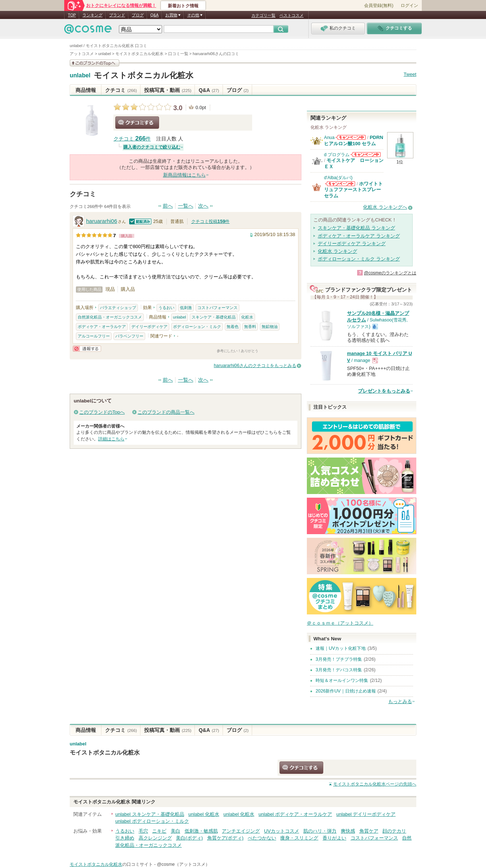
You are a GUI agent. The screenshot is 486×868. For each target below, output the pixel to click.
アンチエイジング (241, 831)
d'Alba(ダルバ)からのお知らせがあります (340, 184)
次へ (203, 206)
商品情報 (86, 90)
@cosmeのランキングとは (390, 273)
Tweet (410, 74)
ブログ (138, 15)
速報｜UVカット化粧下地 (341, 648)
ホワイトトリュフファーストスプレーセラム (353, 190)
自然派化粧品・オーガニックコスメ (110, 317)
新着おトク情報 (183, 6)
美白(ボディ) (189, 838)
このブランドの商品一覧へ (166, 412)
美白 (175, 831)
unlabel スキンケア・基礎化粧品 (150, 814)
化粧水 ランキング (337, 251)
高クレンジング (155, 838)
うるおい (166, 308)
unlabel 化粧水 (204, 814)
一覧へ (186, 206)
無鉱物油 (270, 327)
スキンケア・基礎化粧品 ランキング (356, 228)
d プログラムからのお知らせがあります (366, 155)
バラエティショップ (118, 308)
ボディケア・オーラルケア (102, 327)
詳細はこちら (111, 439)
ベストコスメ (292, 15)
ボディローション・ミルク (197, 327)
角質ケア (369, 831)
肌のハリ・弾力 (320, 831)
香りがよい (334, 838)
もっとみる (400, 701)
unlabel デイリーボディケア (366, 814)
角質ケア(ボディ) (225, 838)
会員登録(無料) (379, 5)
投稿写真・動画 (168, 90)
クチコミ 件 (132, 139)
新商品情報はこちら (184, 175)
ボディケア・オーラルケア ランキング (359, 236)
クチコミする (137, 123)
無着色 (233, 327)
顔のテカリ (394, 831)
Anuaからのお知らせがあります (351, 137)
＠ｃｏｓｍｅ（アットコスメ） (340, 623)
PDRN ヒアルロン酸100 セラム (354, 140)
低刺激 (186, 308)
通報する (87, 349)
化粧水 (247, 317)
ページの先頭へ (375, 784)
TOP (72, 15)
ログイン (409, 5)
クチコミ (121, 90)
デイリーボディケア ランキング (352, 244)
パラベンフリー (129, 336)
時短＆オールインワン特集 (342, 680)
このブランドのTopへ (102, 412)
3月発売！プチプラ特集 (339, 659)
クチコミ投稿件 (211, 221)
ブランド (117, 15)
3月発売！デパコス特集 (339, 670)
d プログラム (337, 155)
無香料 (250, 327)
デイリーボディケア (149, 327)
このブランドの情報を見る (94, 63)
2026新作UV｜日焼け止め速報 (346, 691)
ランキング (92, 15)
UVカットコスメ (282, 831)
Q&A (155, 15)
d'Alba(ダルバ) (338, 178)
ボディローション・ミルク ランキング (359, 259)
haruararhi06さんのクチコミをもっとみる (255, 366)
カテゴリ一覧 (263, 15)
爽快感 (348, 831)
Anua (329, 138)
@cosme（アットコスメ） (183, 864)
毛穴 (143, 831)
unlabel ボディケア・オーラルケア (296, 814)
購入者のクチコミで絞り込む (152, 147)
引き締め (125, 838)
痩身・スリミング (299, 838)
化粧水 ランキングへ (385, 207)
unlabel (80, 76)
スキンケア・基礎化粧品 (214, 317)
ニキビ (159, 831)
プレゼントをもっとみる (384, 391)
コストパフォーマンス (217, 308)
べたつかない (262, 838)
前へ (168, 206)
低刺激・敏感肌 (201, 831)
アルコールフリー (94, 336)
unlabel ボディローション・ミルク (152, 821)
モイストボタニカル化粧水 (144, 75)
